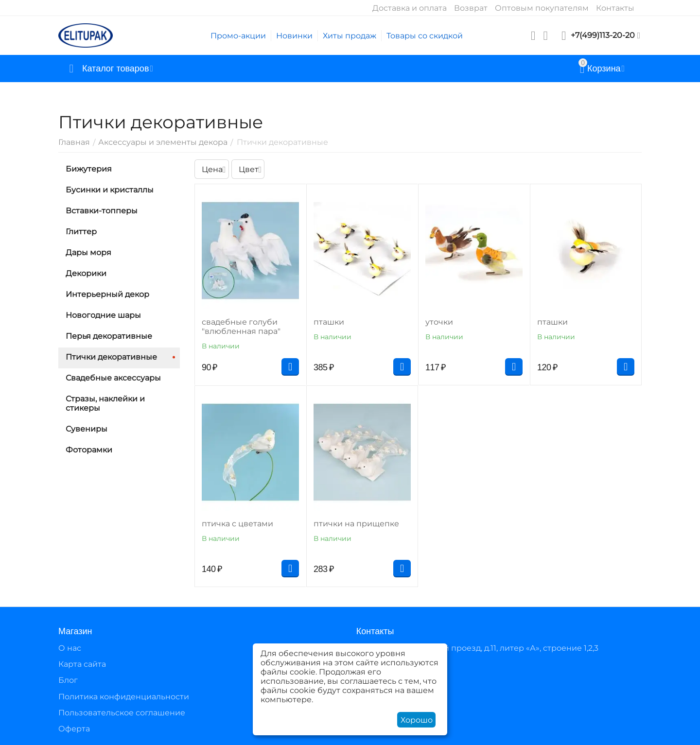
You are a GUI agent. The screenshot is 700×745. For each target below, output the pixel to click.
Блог (68, 680)
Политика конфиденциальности (124, 697)
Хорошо (417, 720)
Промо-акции (238, 36)
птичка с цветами (237, 524)
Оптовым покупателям (542, 8)
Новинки (294, 36)
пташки (329, 322)
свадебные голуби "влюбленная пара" (241, 327)
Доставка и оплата (410, 8)
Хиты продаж (350, 36)
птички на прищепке (356, 524)
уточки (439, 322)
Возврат (471, 8)
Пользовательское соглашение (122, 713)
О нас (70, 648)
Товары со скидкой (425, 36)
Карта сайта (82, 664)
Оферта (74, 729)
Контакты (615, 8)
